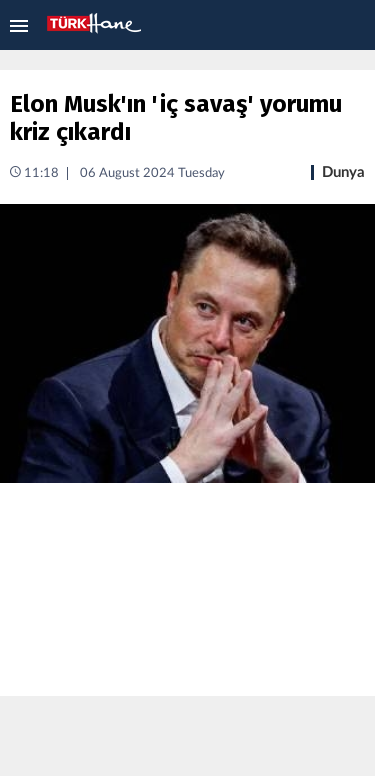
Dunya (343, 172)
